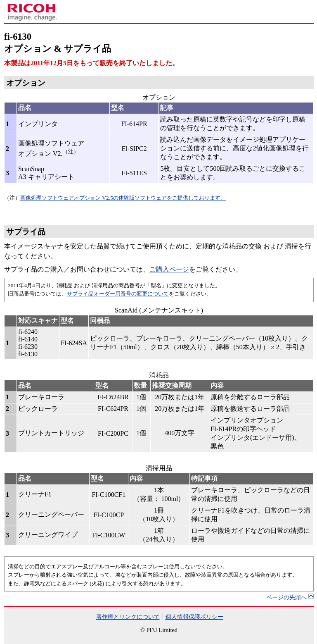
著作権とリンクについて (128, 617)
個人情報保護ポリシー (194, 617)
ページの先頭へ (286, 597)
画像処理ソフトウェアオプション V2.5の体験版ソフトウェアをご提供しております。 (123, 198)
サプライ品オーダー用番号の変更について (118, 294)
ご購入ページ (169, 269)
